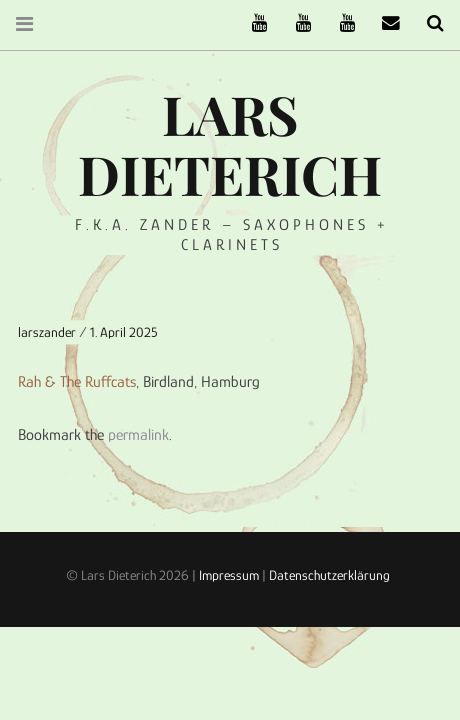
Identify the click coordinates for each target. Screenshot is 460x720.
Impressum (229, 575)
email (384, 23)
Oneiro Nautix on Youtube (340, 23)
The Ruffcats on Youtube (252, 23)
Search (428, 23)
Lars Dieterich (230, 144)
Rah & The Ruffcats (77, 381)
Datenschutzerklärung (329, 575)
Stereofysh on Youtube (296, 23)
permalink (138, 435)
